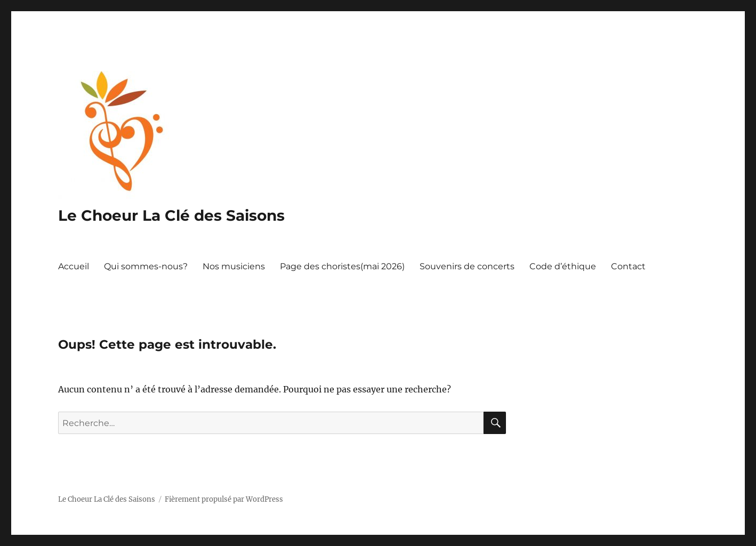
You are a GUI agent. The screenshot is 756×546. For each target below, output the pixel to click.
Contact (628, 266)
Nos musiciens (234, 266)
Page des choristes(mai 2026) (342, 266)
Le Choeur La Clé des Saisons (171, 215)
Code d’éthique (563, 266)
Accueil (74, 266)
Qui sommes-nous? (146, 266)
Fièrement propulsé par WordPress (224, 499)
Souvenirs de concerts (467, 266)
